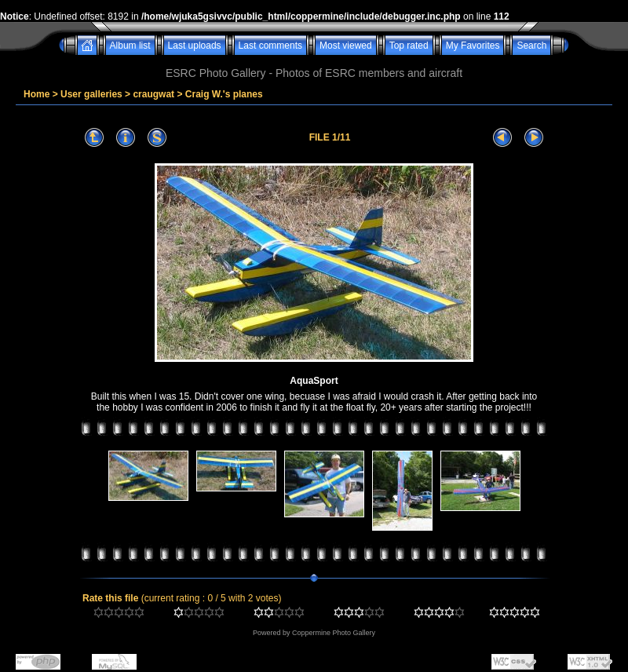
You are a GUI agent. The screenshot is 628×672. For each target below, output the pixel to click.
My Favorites (473, 46)
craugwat (153, 94)
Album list (130, 46)
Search (531, 46)
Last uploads (195, 46)
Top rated (409, 46)
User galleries (91, 94)
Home (37, 94)
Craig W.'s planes (224, 94)
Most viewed (346, 46)
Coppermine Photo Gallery (334, 633)
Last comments (270, 46)
